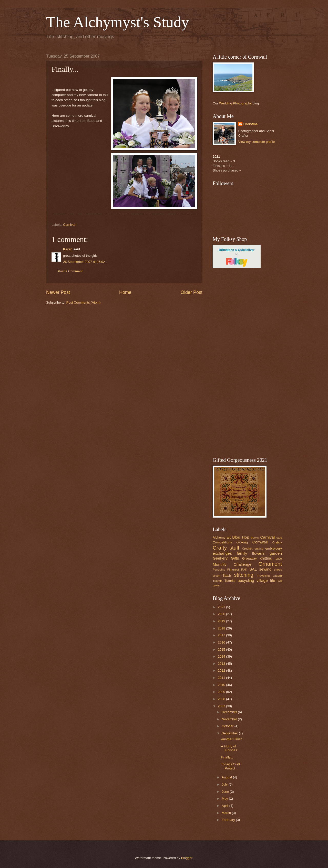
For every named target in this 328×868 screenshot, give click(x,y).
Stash (227, 576)
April (225, 806)
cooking (242, 542)
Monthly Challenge (232, 564)
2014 (222, 656)
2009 (222, 692)
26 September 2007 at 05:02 (84, 262)
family (242, 553)
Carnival (69, 225)
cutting (259, 549)
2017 (222, 635)
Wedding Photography (235, 103)
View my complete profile (257, 142)
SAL (253, 569)
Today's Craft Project (230, 766)
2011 (222, 678)
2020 (222, 614)
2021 (222, 607)
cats (279, 538)
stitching (244, 575)
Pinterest (233, 570)
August (227, 777)
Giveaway (249, 558)
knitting (266, 558)
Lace (279, 559)
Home (125, 292)
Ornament (270, 564)
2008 (222, 699)
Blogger (187, 858)
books (255, 538)
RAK (244, 570)
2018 (222, 628)
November (230, 719)
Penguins (219, 570)
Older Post (192, 292)
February (229, 820)
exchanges (222, 553)
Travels (218, 581)
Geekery (220, 558)
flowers (258, 553)
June (226, 792)
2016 (222, 642)
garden (276, 553)
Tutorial (230, 581)
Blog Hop (241, 537)
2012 (222, 671)
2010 (222, 685)
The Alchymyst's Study (118, 22)
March (227, 813)
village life (266, 580)
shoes (278, 570)
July (225, 784)
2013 (222, 664)
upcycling (246, 580)
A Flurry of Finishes (229, 748)
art (229, 537)
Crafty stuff (226, 548)
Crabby (277, 542)
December (230, 712)
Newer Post (58, 292)
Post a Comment (70, 271)
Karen (68, 249)
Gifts (235, 558)
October (228, 726)
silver (216, 576)
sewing (265, 569)
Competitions (222, 542)
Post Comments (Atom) (84, 302)
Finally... (227, 757)
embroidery (274, 548)
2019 (222, 621)
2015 (222, 650)
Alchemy (219, 537)
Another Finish (232, 739)
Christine (251, 124)
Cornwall (260, 542)
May (225, 799)
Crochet (247, 549)
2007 (222, 706)
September (230, 733)
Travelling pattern (269, 576)
